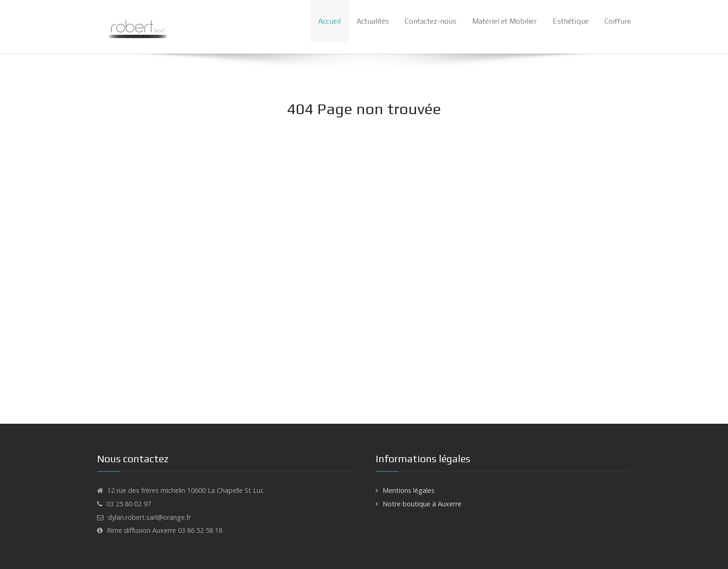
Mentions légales (409, 490)
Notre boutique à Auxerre (422, 504)
